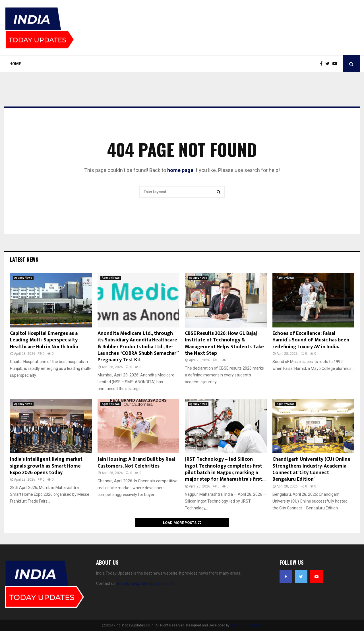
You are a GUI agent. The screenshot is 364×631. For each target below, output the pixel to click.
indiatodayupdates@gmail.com (145, 583)
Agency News (23, 278)
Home (15, 64)
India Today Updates (246, 625)
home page (180, 170)
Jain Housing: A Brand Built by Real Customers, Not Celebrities (136, 463)
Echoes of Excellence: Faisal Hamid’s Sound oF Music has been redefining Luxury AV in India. (311, 340)
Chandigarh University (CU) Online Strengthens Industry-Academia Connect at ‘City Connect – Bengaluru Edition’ (311, 469)
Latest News (24, 259)
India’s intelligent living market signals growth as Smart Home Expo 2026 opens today (46, 466)
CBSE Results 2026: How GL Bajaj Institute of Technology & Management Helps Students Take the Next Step (224, 343)
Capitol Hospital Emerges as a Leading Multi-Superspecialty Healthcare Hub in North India (44, 340)
